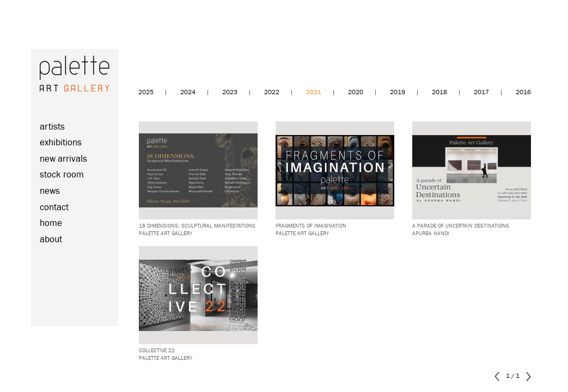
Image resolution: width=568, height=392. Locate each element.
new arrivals (63, 159)
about (51, 240)
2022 (272, 93)
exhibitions (61, 143)
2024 (188, 93)
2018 (439, 93)
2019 (398, 93)
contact (54, 208)
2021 (314, 93)
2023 (230, 93)
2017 (481, 93)
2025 (146, 93)
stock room (62, 175)
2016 (523, 93)
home (51, 223)
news (50, 191)
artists (52, 127)
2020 (356, 93)
